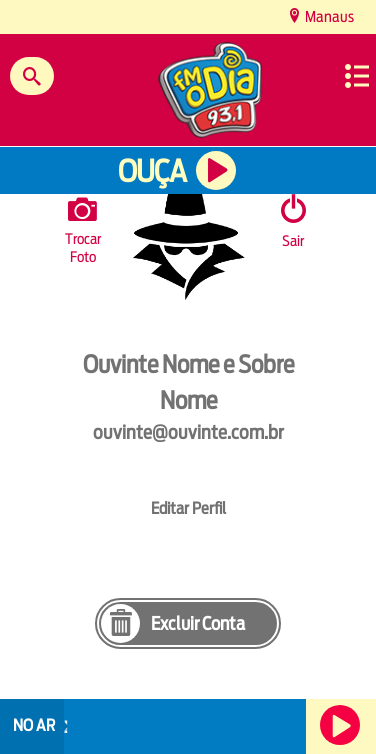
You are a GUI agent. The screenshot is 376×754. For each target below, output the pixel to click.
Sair (293, 240)
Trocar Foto (83, 226)
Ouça (152, 171)
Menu (357, 76)
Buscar (32, 76)
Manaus (328, 16)
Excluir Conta (198, 623)
